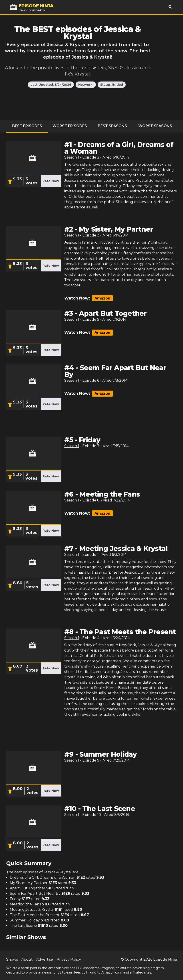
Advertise (45, 959)
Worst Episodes (70, 126)
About (27, 959)
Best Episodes (27, 126)
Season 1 (72, 157)
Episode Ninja (165, 959)
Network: (86, 85)
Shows (12, 959)
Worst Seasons (155, 126)
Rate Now (51, 181)
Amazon (102, 298)
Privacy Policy (69, 959)
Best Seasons (112, 126)
